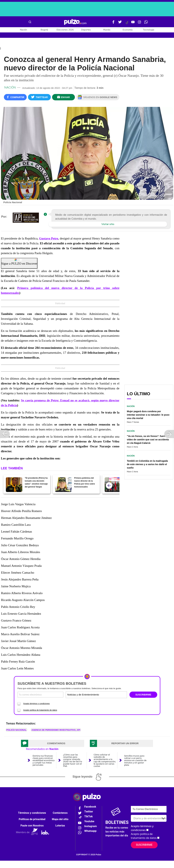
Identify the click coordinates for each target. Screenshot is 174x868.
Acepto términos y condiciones (37, 705)
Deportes (86, 30)
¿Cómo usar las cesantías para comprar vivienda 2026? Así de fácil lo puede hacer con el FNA (73, 761)
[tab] (53, 744)
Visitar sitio (108, 225)
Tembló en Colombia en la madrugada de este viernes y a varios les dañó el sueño (147, 465)
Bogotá (44, 30)
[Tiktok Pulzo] (127, 24)
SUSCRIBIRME (143, 696)
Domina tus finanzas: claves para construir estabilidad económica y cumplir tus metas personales (44, 761)
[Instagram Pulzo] (139, 23)
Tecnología (148, 30)
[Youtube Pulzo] (133, 23)
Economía (128, 30)
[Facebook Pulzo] (113, 23)
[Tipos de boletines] (111, 696)
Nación (24, 30)
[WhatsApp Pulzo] (146, 23)
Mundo (107, 30)
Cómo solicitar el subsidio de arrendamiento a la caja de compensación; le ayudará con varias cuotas (105, 761)
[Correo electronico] (41, 696)
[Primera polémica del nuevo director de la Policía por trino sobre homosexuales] (63, 486)
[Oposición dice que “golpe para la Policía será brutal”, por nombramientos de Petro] (113, 486)
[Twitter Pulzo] (120, 23)
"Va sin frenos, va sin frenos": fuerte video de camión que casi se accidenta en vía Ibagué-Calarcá (148, 441)
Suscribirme (144, 846)
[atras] (109, 487)
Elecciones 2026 (65, 30)
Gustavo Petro (49, 240)
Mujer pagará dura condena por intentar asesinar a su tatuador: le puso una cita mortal (148, 416)
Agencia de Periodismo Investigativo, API (56, 731)
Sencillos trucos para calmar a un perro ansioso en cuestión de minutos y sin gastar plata (135, 761)
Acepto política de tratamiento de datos (40, 711)
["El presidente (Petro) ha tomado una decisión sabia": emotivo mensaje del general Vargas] (14, 486)
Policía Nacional (16, 731)
